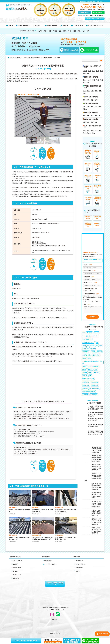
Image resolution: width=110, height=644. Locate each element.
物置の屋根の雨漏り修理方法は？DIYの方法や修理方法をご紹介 (96, 415)
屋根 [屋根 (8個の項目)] (88, 349)
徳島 (84, 121)
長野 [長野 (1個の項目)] (90, 373)
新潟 (84, 90)
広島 (96, 115)
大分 (100, 130)
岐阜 (96, 99)
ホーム (10, 26)
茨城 (101, 79)
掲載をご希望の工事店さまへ (95, 19)
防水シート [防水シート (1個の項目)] (96, 373)
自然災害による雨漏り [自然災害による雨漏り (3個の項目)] (94, 367)
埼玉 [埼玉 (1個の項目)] (84, 346)
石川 (92, 90)
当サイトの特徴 (23, 26)
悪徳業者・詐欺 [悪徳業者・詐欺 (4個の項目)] (86, 355)
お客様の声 (16, 565)
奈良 (100, 106)
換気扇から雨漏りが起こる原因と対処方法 (96, 420)
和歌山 (85, 108)
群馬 (88, 82)
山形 (84, 73)
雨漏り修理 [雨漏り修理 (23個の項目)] (85, 389)
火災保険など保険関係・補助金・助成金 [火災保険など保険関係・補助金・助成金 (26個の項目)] (92, 363)
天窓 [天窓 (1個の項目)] (101, 346)
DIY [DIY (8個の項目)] (83, 333)
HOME (78, 558)
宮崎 (84, 132)
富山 (88, 90)
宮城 (98, 70)
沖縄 (94, 132)
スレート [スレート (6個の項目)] (97, 333)
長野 (84, 92)
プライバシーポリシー (91, 16)
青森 (90, 70)
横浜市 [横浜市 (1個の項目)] (90, 359)
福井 (96, 90)
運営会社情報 (48, 548)
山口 (100, 115)
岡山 (92, 115)
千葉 (94, 79)
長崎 (92, 130)
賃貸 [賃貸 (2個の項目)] (96, 370)
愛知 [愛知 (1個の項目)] (94, 355)
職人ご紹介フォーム (81, 555)
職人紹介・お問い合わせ (95, 26)
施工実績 (64, 26)
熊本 (96, 130)
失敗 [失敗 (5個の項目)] (84, 349)
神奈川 (89, 79)
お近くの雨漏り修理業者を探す (26, 641)
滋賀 (84, 106)
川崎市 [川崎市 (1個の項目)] (93, 352)
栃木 (84, 82)
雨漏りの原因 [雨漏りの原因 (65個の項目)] (95, 383)
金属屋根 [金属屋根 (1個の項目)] (85, 373)
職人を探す (37, 26)
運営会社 (81, 16)
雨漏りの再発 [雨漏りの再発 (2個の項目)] (86, 383)
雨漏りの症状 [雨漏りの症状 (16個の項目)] (86, 386)
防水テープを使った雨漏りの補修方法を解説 (96, 426)
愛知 (84, 99)
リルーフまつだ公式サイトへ (23, 151)
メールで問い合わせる (43, 151)
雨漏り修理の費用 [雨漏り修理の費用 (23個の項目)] (95, 389)
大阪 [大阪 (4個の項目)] (92, 346)
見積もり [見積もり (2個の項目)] (90, 370)
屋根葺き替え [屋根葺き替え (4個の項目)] (86, 352)
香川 (88, 121)
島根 (88, 115)
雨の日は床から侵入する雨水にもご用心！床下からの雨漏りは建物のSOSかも (96, 433)
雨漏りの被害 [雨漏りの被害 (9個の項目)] (95, 386)
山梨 (100, 90)
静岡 (88, 99)
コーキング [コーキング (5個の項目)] (89, 333)
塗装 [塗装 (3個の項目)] (88, 346)
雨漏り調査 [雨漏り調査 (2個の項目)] (85, 395)
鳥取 (84, 115)
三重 (92, 99)
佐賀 (88, 130)
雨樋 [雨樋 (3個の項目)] (90, 376)
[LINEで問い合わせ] (58, 602)
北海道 (85, 70)
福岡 (84, 130)
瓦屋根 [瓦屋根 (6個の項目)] (84, 367)
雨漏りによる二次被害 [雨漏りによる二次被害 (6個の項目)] (88, 379)
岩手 (94, 70)
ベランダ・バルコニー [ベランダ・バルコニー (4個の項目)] (88, 343)
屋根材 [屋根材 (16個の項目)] (93, 349)
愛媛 (92, 121)
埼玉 (98, 79)
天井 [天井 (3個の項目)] (97, 346)
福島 (88, 73)
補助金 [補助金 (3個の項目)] (84, 370)
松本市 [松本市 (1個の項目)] (84, 359)
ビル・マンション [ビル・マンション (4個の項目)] (87, 340)
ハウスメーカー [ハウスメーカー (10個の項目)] (94, 336)
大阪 (92, 106)
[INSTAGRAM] (52, 602)
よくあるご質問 (77, 26)
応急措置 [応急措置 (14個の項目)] (99, 352)
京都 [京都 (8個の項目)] (97, 343)
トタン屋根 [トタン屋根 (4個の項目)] (85, 336)
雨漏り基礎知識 (51, 26)
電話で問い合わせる (63, 151)
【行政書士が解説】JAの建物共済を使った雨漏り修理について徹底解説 (96, 409)
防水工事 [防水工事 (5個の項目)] (85, 376)
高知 (96, 121)
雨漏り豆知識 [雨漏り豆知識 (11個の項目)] (94, 395)
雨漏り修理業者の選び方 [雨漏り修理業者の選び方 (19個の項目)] (89, 392)
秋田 (101, 70)
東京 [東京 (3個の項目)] (98, 355)
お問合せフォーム (81, 551)
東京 (84, 79)
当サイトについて (17, 548)
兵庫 (96, 106)
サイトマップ (101, 16)
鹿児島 (89, 132)
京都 (88, 106)
